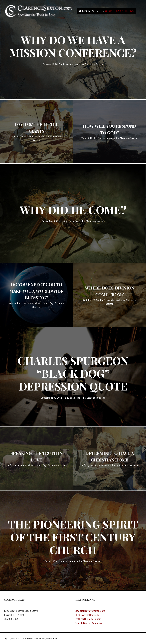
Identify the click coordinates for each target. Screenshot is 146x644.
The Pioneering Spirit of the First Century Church (73, 537)
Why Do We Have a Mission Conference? (73, 46)
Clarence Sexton (94, 64)
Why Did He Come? (73, 210)
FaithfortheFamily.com (88, 619)
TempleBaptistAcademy (88, 623)
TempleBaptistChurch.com (90, 611)
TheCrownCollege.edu (87, 615)
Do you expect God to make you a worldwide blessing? (36, 291)
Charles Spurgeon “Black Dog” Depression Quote (73, 373)
